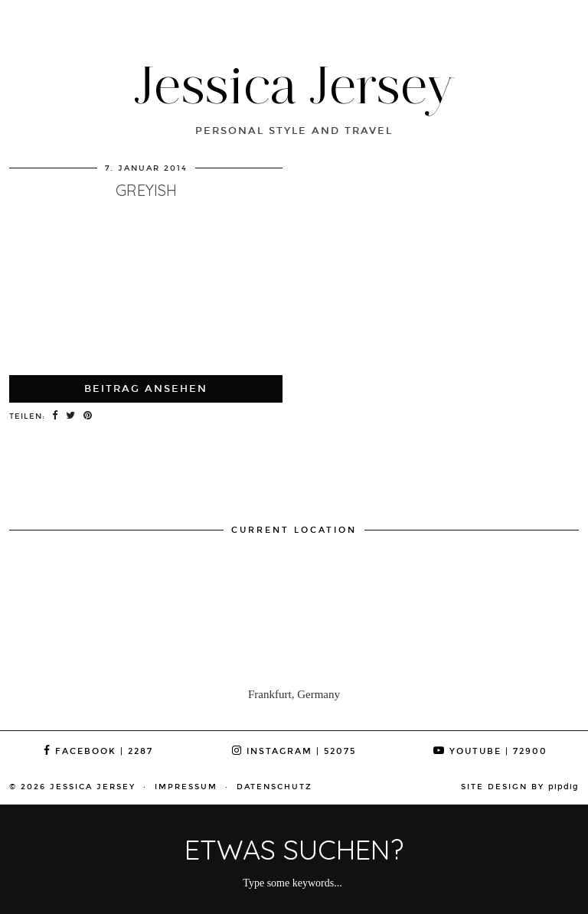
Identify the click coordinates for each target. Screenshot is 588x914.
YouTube (490, 751)
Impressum (186, 787)
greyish (146, 190)
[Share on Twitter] (71, 416)
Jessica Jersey (294, 85)
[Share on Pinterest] (88, 416)
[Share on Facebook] (55, 416)
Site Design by (520, 787)
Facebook (98, 751)
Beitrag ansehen (146, 389)
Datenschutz (274, 787)
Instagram (294, 751)
